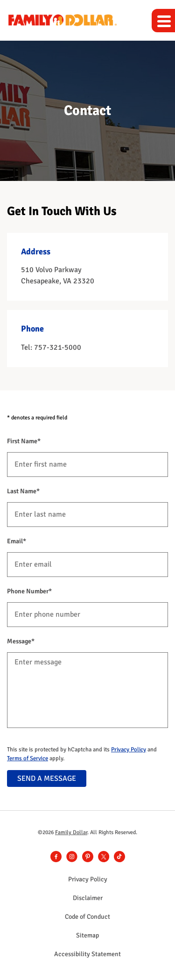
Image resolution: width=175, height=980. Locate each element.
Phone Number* (29, 591)
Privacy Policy (129, 749)
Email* (17, 541)
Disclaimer (88, 898)
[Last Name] (87, 515)
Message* (21, 641)
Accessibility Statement (87, 954)
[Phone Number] (87, 615)
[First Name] (87, 465)
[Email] (87, 565)
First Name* (24, 441)
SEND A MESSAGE (47, 778)
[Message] (87, 690)
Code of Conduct (87, 917)
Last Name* (23, 491)
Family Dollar (71, 832)
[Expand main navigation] (163, 21)
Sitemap (87, 936)
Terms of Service (28, 758)
